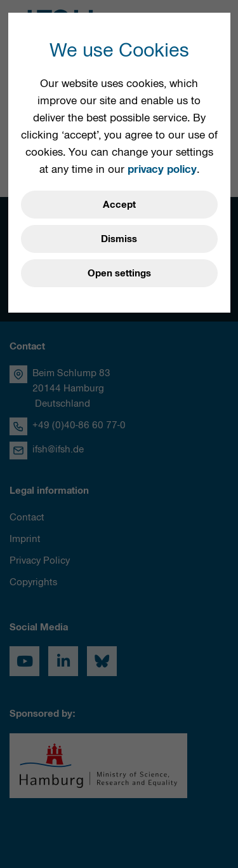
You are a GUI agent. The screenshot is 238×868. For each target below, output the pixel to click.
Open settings (119, 273)
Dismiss (119, 239)
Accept (119, 205)
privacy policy (162, 169)
